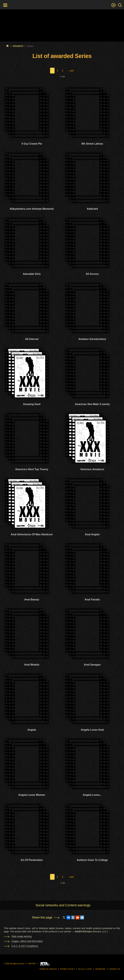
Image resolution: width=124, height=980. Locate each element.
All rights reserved (17, 964)
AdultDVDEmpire (83, 931)
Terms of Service (48, 969)
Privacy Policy (68, 969)
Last (71, 71)
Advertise (100, 969)
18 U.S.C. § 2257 (85, 969)
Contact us (115, 969)
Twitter (32, 964)
